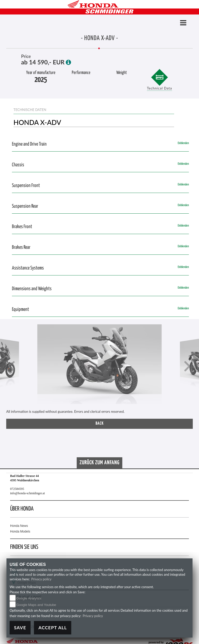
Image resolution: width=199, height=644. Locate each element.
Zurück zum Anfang (99, 463)
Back (100, 424)
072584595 (17, 489)
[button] (12, 367)
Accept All (53, 628)
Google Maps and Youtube (36, 605)
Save (20, 628)
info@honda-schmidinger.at (27, 493)
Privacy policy (41, 579)
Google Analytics (29, 598)
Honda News (19, 526)
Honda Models (20, 531)
